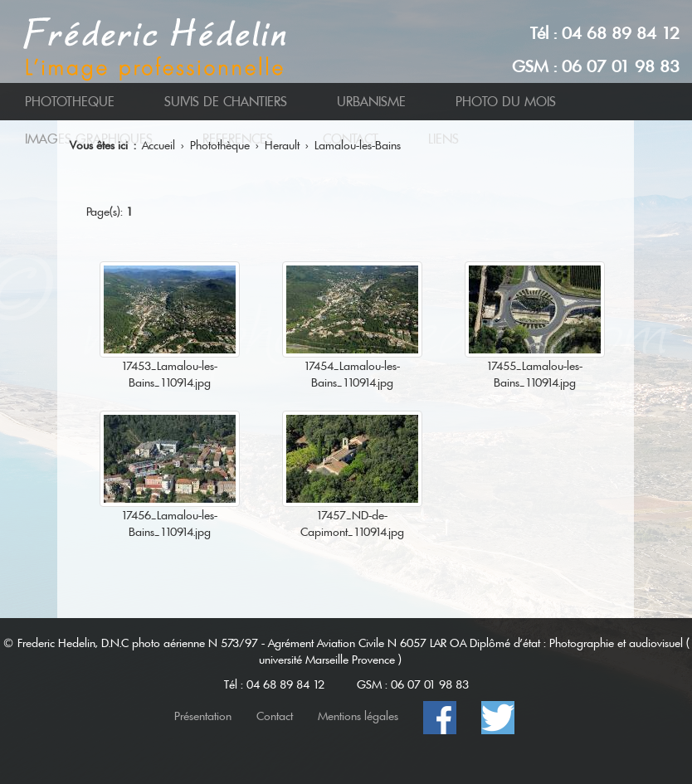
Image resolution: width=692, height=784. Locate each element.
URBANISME (371, 102)
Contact (275, 716)
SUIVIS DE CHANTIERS (226, 102)
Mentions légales (358, 716)
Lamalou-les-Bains (358, 145)
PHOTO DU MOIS (506, 102)
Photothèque (220, 145)
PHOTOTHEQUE (70, 102)
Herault (282, 145)
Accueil (158, 145)
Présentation (203, 716)
